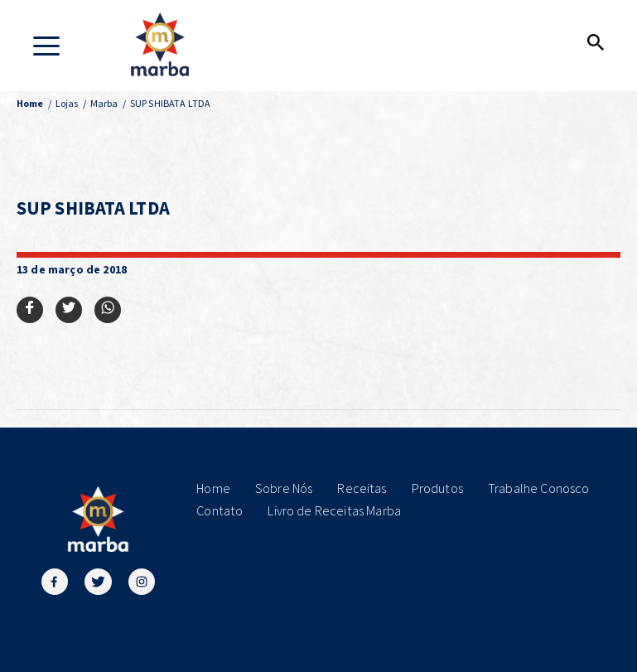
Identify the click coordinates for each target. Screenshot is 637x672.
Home (213, 488)
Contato (220, 510)
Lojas (67, 103)
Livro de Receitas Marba (334, 510)
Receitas (362, 488)
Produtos (437, 488)
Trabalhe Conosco (539, 488)
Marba (104, 103)
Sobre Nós (284, 488)
